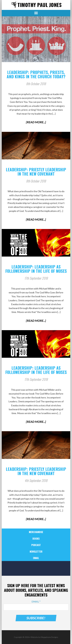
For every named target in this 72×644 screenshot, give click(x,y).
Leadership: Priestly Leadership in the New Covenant (36, 172)
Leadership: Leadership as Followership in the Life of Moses (36, 269)
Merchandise (36, 532)
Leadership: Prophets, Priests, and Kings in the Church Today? (36, 74)
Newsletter (36, 552)
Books (36, 539)
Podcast (36, 545)
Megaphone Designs (49, 637)
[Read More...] (36, 122)
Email (36, 558)
